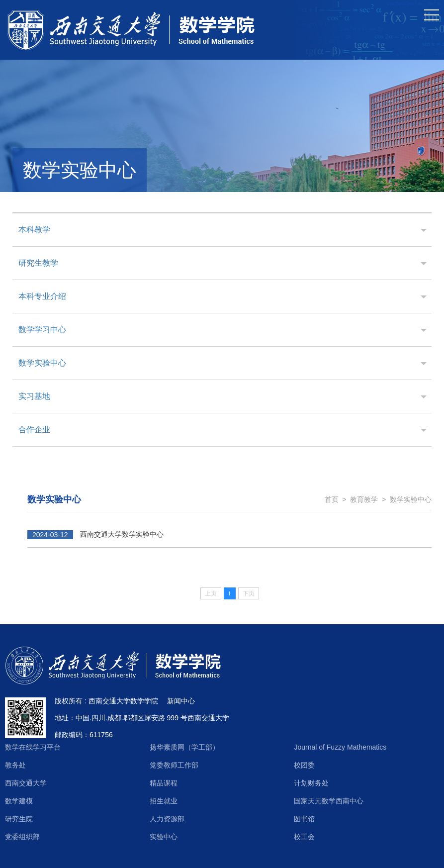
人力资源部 (167, 819)
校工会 (304, 837)
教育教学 (364, 499)
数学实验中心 (42, 363)
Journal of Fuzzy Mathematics (340, 747)
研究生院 (19, 819)
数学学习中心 (42, 330)
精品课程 (164, 783)
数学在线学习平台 (33, 747)
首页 (332, 499)
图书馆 (304, 819)
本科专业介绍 (42, 296)
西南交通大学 (26, 783)
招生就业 (164, 801)
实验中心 (164, 837)
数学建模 (19, 801)
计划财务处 (311, 783)
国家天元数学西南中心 (329, 801)
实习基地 (34, 396)
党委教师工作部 (174, 765)
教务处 (15, 765)
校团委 (304, 765)
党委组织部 (22, 837)
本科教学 (34, 230)
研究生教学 (38, 263)
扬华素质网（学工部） (184, 747)
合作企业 (34, 430)
